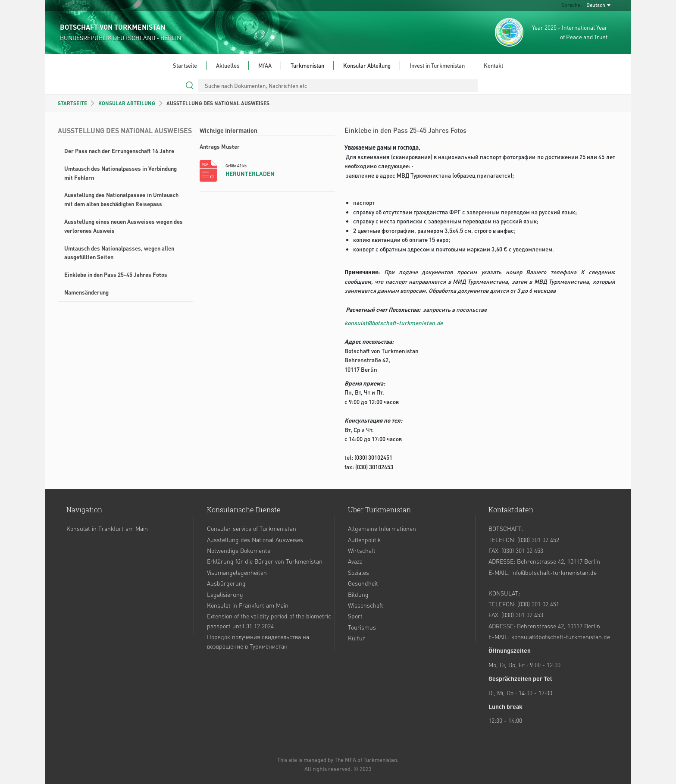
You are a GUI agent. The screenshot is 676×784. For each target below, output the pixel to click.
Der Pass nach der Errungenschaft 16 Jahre (119, 151)
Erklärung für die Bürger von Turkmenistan (265, 561)
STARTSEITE (72, 103)
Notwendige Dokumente (239, 550)
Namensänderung (86, 292)
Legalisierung (225, 594)
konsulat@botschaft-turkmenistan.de (394, 323)
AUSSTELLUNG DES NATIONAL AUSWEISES (218, 103)
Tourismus (362, 627)
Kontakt (493, 65)
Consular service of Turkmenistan (252, 528)
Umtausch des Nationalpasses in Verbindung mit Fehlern (120, 173)
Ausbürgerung (226, 583)
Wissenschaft (366, 605)
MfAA (265, 65)
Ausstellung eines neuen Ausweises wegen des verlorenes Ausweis (124, 226)
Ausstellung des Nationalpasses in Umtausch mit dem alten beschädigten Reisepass (121, 199)
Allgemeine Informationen (382, 528)
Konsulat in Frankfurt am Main (107, 528)
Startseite (185, 65)
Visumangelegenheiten (237, 572)
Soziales (358, 572)
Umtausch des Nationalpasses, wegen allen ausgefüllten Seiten (119, 253)
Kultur (357, 638)
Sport (355, 616)
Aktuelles (228, 65)
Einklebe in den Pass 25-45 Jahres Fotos (116, 274)
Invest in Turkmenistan (437, 65)
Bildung (358, 594)
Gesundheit (363, 583)
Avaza (355, 561)
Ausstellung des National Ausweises (255, 539)
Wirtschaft (362, 550)
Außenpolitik (364, 539)
